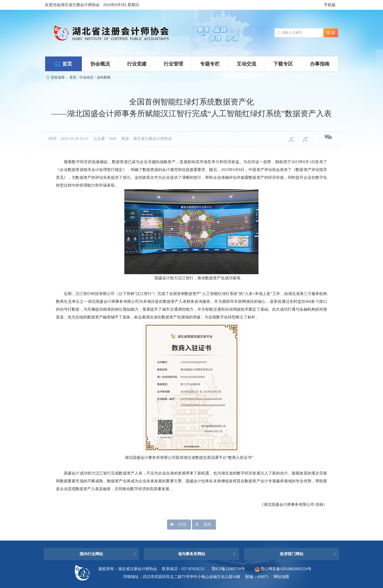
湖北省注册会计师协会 (118, 33)
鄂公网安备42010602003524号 (283, 569)
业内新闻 (104, 77)
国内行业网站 (91, 554)
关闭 (204, 525)
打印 (179, 525)
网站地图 (281, 577)
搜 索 (331, 33)
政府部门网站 (292, 554)
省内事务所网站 (191, 554)
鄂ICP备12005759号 (228, 569)
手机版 (330, 5)
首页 (73, 77)
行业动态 (86, 77)
